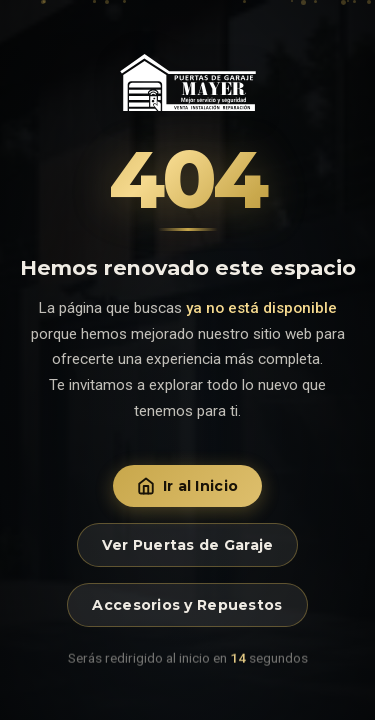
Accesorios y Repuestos (187, 605)
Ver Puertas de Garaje (188, 545)
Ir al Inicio (187, 486)
